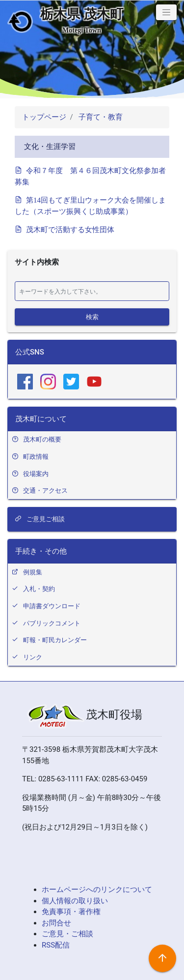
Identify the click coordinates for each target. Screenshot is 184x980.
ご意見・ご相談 (67, 934)
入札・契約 (39, 589)
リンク (33, 657)
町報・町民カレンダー (55, 640)
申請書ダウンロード (52, 606)
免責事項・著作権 (71, 912)
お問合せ (56, 923)
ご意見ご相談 (40, 519)
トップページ (44, 117)
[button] (166, 12)
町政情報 (36, 457)
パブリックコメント (52, 623)
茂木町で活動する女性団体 (70, 229)
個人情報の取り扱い (75, 901)
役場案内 (36, 474)
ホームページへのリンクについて (97, 890)
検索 (92, 316)
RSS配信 (56, 945)
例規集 (33, 572)
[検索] (92, 291)
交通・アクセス (45, 490)
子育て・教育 (100, 117)
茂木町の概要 (42, 439)
